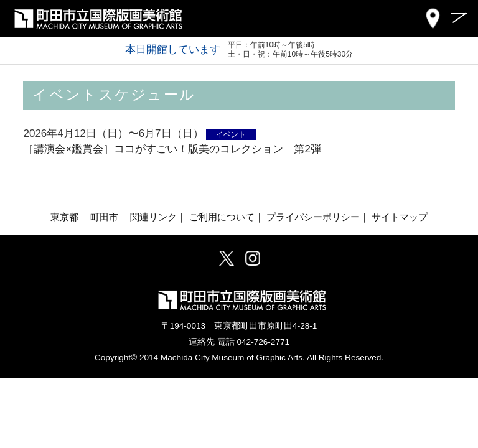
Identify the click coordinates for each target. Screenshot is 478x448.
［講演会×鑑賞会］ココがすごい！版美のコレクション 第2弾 (172, 149)
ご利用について (222, 217)
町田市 (104, 217)
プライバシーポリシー (313, 217)
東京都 (64, 217)
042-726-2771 (263, 342)
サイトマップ (400, 217)
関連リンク (153, 217)
